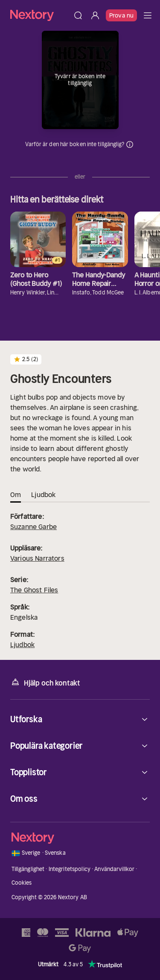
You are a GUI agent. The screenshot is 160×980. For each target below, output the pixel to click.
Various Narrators (37, 558)
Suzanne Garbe (33, 527)
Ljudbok (22, 645)
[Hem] (40, 15)
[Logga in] (95, 15)
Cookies (22, 883)
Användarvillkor (114, 869)
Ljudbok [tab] (43, 494)
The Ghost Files (34, 590)
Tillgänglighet (28, 869)
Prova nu (121, 15)
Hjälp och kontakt (45, 682)
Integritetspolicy (70, 869)
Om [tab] (16, 494)
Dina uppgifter (130, 144)
